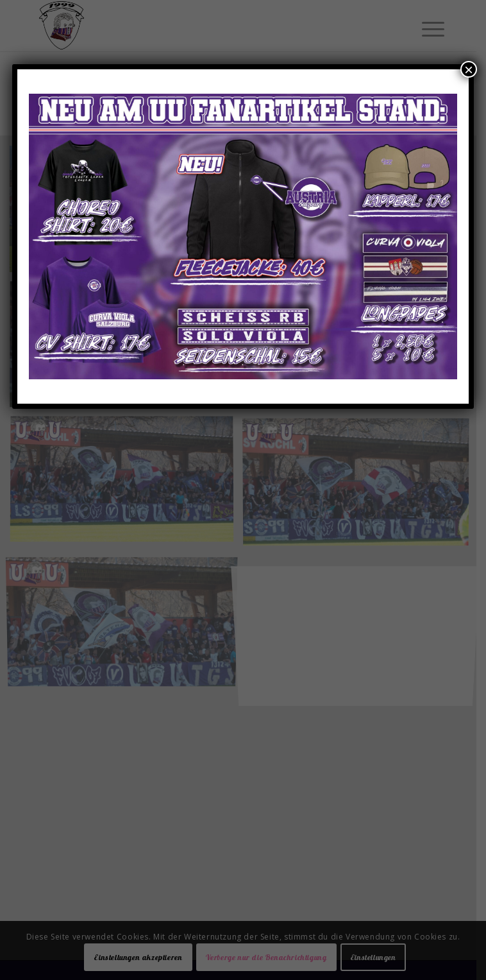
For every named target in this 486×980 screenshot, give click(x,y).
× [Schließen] (469, 69)
